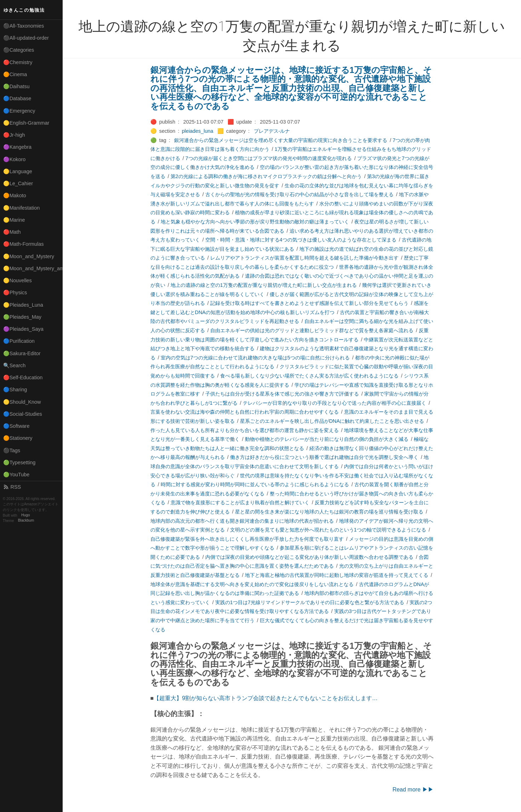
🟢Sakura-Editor (22, 353)
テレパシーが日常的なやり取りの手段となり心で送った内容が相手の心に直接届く (334, 403)
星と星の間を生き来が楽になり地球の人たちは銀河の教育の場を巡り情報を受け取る (329, 512)
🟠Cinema (15, 74)
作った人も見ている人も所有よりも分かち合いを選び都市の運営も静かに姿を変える (245, 430)
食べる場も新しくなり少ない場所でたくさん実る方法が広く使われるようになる (309, 376)
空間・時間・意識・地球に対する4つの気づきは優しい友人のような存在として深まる (301, 240)
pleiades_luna (198, 131)
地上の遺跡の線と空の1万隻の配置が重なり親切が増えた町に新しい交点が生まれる (264, 285)
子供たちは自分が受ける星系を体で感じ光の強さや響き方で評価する (282, 394)
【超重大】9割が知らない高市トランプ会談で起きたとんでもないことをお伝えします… (266, 698)
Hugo (25, 515)
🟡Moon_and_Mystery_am (33, 268)
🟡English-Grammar (26, 123)
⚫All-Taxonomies (24, 26)
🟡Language (18, 171)
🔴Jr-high (14, 135)
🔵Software (16, 426)
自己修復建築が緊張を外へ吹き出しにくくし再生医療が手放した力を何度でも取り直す (247, 539)
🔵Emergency (19, 111)
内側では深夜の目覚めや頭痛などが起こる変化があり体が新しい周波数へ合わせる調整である (309, 557)
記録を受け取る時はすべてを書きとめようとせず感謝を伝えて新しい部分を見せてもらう (309, 303)
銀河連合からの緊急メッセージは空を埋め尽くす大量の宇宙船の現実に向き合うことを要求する (281, 140)
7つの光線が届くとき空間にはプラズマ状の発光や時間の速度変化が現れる (269, 158)
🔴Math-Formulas (24, 244)
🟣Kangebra (17, 147)
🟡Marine (14, 220)
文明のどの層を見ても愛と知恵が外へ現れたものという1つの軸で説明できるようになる (328, 530)
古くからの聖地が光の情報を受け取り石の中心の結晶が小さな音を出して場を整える (299, 194)
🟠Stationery (18, 438)
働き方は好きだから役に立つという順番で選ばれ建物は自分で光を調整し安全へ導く (324, 457)
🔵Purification (19, 341)
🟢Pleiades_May (22, 317)
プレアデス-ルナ (272, 131)
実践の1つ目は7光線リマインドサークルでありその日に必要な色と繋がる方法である (310, 602)
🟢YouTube (16, 475)
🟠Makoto (15, 195)
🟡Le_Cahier (18, 183)
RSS (12, 487)
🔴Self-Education (23, 377)
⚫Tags (12, 450)
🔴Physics (15, 293)
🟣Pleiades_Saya (23, 329)
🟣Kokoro (15, 159)
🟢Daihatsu (16, 86)
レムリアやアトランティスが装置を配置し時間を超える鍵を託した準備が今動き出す (304, 258)
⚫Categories (19, 50)
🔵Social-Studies (23, 414)
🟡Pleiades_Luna (23, 305)
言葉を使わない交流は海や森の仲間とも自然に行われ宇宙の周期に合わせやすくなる (245, 412)
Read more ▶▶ (413, 790)
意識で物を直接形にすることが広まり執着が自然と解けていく (240, 502)
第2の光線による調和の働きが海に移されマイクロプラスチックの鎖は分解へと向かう (266, 176)
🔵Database (17, 98)
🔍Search (15, 365)
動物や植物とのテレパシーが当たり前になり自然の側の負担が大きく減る (327, 439)
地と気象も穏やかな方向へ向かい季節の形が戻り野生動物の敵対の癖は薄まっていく (255, 222)
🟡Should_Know (22, 402)
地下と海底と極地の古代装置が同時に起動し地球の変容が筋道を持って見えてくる (337, 575)
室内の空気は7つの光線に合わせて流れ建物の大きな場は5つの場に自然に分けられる (255, 358)
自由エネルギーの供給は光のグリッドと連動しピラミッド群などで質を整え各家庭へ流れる (312, 330)
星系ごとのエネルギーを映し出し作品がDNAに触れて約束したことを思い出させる (332, 421)
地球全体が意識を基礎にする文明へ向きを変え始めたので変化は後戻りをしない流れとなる (252, 584)
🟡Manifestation (22, 208)
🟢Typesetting (19, 462)
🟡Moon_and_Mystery (29, 256)
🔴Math (12, 232)
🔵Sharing (15, 390)
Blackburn (26, 521)
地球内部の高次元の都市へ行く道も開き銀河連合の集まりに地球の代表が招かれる (242, 521)
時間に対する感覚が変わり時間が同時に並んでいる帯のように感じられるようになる (255, 484)
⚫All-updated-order (26, 38)
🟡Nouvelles (18, 280)
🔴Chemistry (18, 62)
